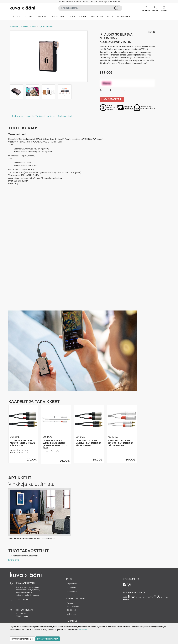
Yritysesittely (72, 584)
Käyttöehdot (71, 610)
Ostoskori (164, 10)
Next (83, 56)
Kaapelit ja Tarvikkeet (35, 116)
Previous (15, 56)
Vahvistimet (58, 16)
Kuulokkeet (97, 16)
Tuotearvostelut (65, 116)
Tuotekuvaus (18, 116)
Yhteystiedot (146, 8)
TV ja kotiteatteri (78, 16)
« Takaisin (14, 27)
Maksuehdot (71, 614)
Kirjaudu (155, 8)
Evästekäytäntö (73, 607)
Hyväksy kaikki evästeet (48, 639)
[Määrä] (118, 90)
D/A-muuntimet (46, 27)
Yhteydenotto (72, 592)
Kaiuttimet (42, 16)
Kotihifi (28, 16)
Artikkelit (51, 116)
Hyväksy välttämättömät (22, 639)
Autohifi (16, 16)
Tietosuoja (71, 603)
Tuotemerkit (124, 16)
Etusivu (25, 27)
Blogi (110, 16)
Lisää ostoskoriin (112, 99)
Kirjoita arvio (14, 560)
